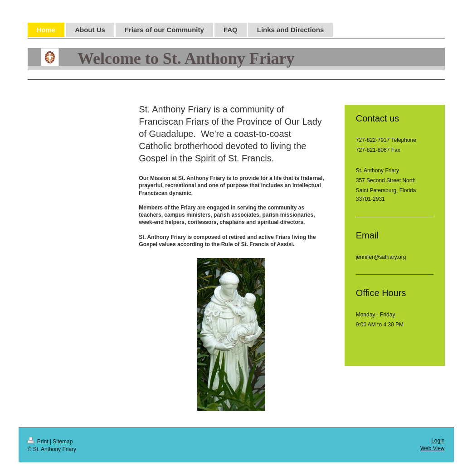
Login (438, 441)
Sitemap (63, 442)
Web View (433, 448)
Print (39, 442)
